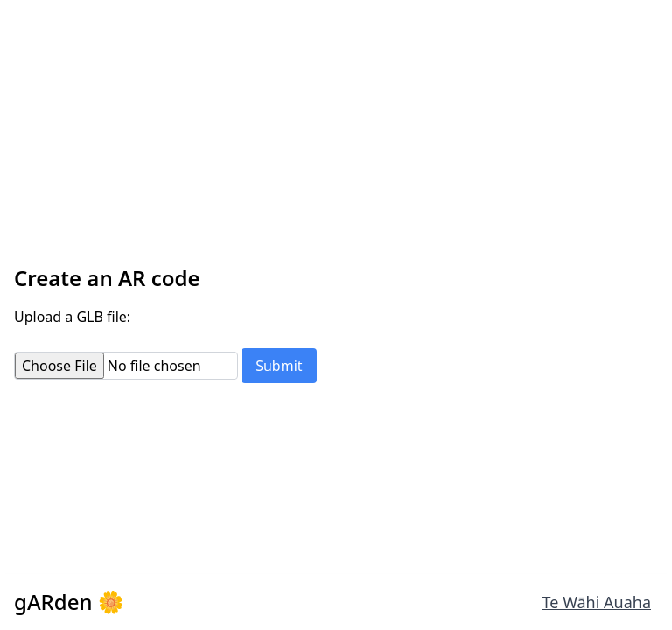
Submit (279, 366)
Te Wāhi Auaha (597, 602)
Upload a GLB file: (72, 317)
